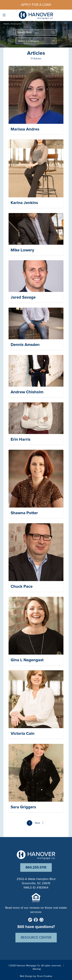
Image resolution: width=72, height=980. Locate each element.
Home (6, 24)
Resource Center (36, 938)
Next (39, 823)
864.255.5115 (36, 867)
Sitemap (37, 969)
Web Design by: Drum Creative (36, 976)
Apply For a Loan (36, 5)
